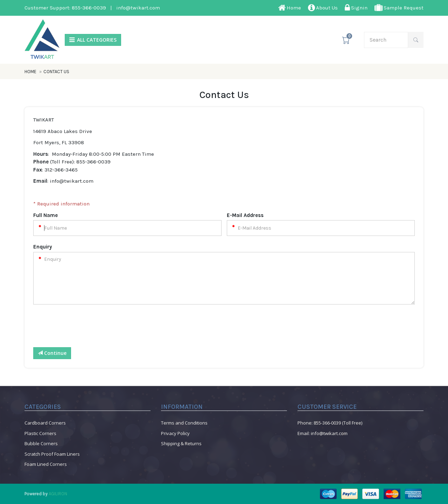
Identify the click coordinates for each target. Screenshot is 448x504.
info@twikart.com (138, 8)
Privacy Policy (175, 433)
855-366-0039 (89, 8)
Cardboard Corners (45, 423)
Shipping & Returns (181, 443)
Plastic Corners (40, 433)
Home (31, 72)
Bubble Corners (41, 443)
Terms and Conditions (184, 423)
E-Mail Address (245, 215)
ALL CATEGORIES (93, 40)
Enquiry (43, 247)
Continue (52, 353)
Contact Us (56, 72)
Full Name (45, 215)
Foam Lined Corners (46, 464)
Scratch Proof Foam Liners (52, 454)
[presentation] (86, 328)
